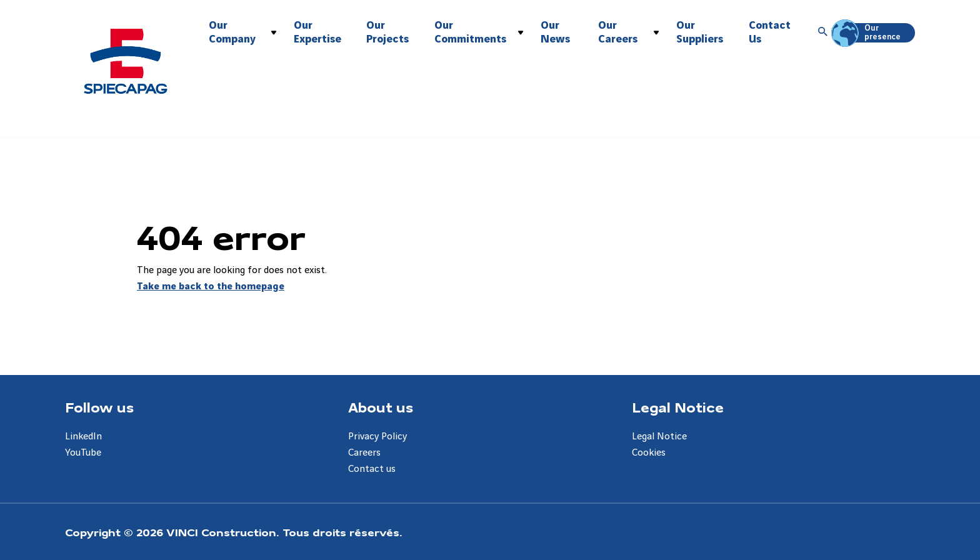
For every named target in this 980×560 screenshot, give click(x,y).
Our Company (232, 32)
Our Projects (387, 32)
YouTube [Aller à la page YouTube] (83, 453)
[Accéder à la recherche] (823, 32)
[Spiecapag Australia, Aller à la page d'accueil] (126, 61)
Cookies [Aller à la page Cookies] (649, 453)
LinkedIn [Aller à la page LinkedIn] (83, 437)
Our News (555, 32)
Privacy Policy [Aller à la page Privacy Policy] (377, 437)
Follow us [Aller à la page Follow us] (99, 407)
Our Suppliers (700, 32)
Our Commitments (470, 32)
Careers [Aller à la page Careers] (364, 453)
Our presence (868, 33)
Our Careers (618, 32)
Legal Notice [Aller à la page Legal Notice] (678, 407)
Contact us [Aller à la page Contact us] (372, 469)
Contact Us (770, 32)
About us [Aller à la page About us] (381, 407)
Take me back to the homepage (211, 287)
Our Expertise (317, 32)
